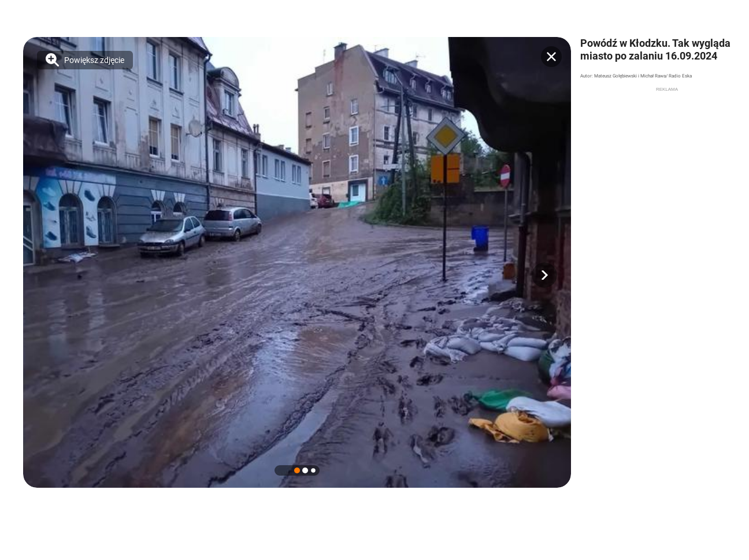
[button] (544, 275)
